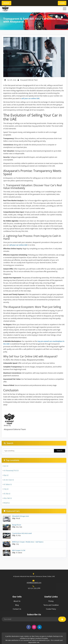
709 (6, 489)
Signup (6, 3)
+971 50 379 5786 (34, 587)
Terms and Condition (51, 605)
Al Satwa (8, 484)
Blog (17, 605)
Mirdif (7, 503)
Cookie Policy (51, 609)
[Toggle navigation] (65, 9)
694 (6, 475)
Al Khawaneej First (11, 471)
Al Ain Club (9, 480)
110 (6, 466)
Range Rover (17, 525)
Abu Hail (8, 498)
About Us (17, 601)
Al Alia (7, 494)
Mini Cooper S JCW (19, 550)
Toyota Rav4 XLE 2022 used (22, 533)
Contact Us (17, 609)
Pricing (51, 601)
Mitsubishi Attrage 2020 (21, 516)
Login (62, 3)
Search (60, 451)
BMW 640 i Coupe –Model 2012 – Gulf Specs (28, 542)
